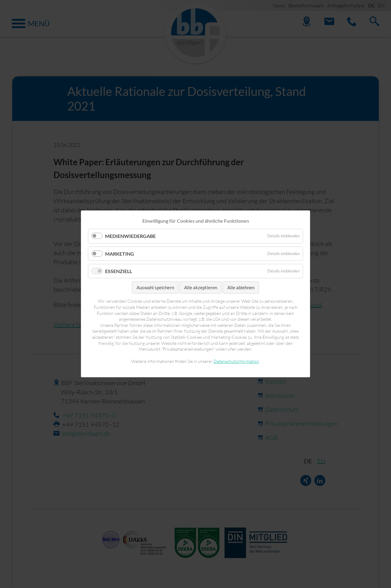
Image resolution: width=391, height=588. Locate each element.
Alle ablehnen (241, 287)
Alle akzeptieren (201, 287)
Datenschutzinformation (236, 361)
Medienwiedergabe (130, 236)
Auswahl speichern (155, 287)
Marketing (120, 254)
